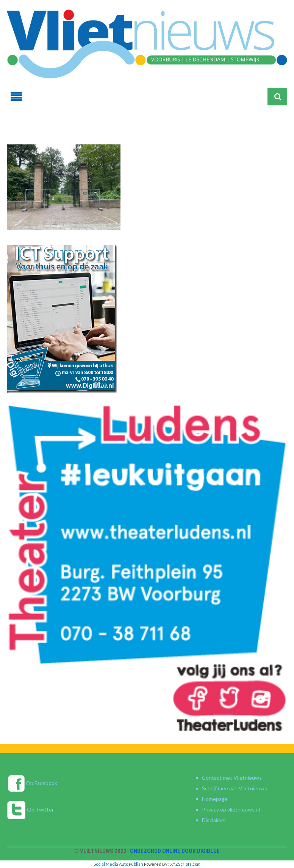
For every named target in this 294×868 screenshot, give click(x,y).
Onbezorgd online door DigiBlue (175, 851)
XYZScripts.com (185, 864)
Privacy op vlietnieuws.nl (231, 809)
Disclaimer (214, 820)
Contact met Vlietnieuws (232, 778)
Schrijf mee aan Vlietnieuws (235, 788)
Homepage (215, 799)
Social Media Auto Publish (118, 864)
